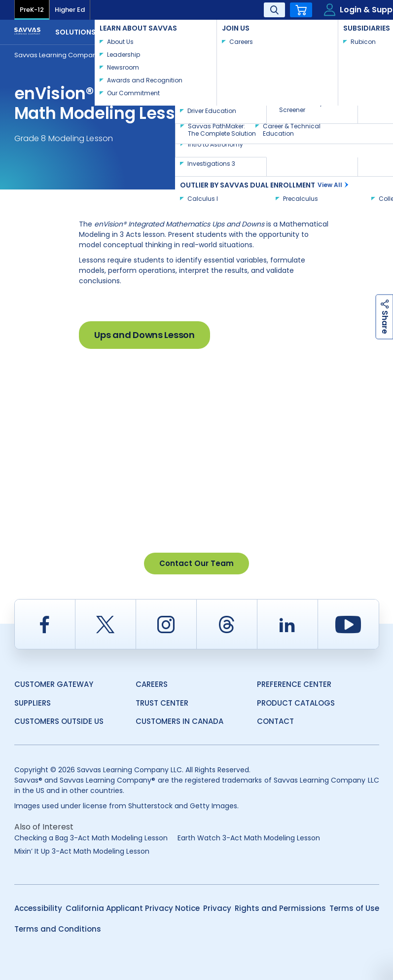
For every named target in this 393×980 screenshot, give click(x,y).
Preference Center (294, 684)
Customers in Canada (179, 721)
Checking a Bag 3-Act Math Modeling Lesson (91, 838)
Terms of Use (354, 908)
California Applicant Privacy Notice (133, 908)
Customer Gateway (54, 684)
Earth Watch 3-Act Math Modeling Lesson (249, 838)
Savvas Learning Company (57, 55)
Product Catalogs (296, 703)
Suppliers (33, 703)
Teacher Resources (150, 55)
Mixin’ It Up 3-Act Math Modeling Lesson (82, 851)
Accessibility (38, 908)
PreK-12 (32, 10)
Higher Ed (70, 10)
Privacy (217, 908)
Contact (347, 31)
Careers (152, 684)
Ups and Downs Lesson (144, 335)
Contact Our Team (196, 563)
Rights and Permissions (280, 908)
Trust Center (162, 703)
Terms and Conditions (58, 929)
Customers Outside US (59, 721)
